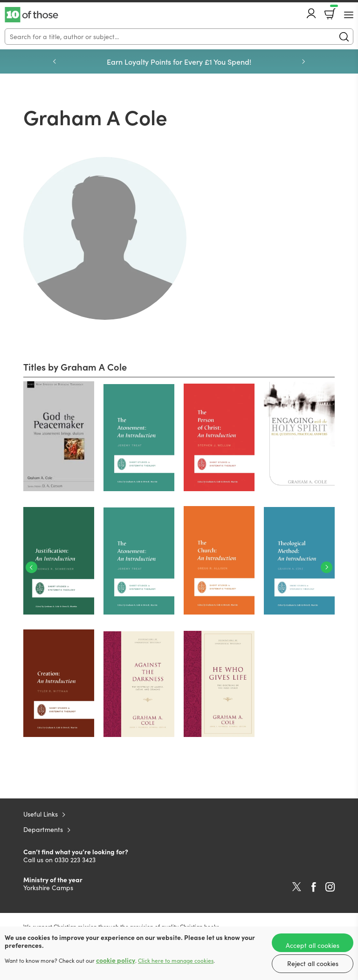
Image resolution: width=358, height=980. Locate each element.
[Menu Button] (349, 15)
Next (303, 61)
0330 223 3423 (75, 860)
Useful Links (41, 814)
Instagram (330, 887)
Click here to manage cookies (176, 960)
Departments (43, 829)
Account (311, 13)
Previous (55, 61)
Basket (333, 11)
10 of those (31, 15)
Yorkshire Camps (48, 888)
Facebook (314, 887)
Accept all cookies (313, 945)
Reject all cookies (313, 963)
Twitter (297, 887)
